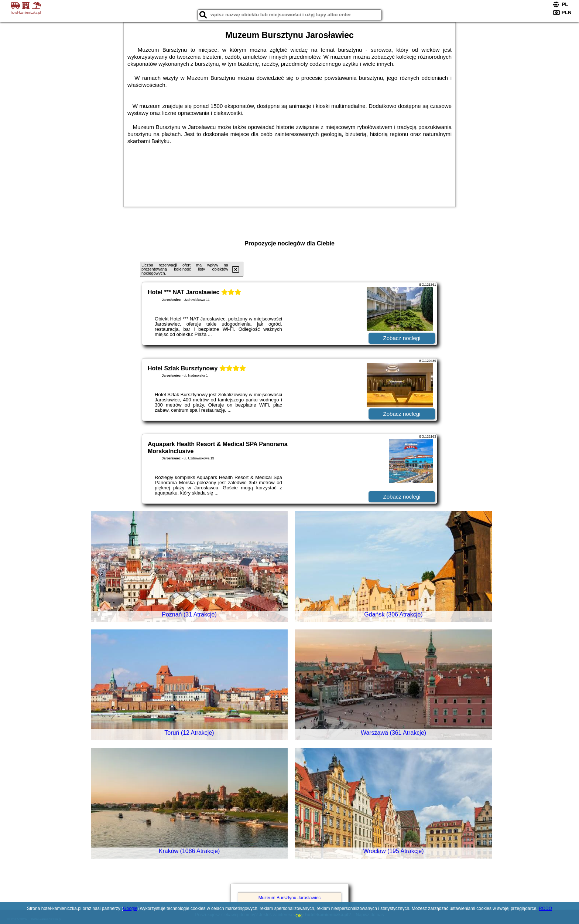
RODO (545, 908)
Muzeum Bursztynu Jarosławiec (290, 898)
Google (130, 908)
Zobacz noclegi (402, 338)
